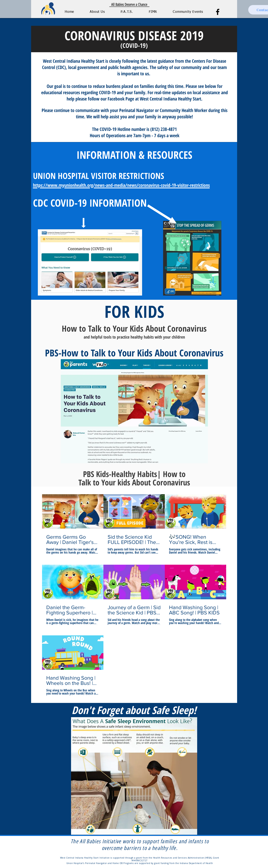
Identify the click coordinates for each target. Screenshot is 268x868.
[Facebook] (218, 12)
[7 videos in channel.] (134, 595)
